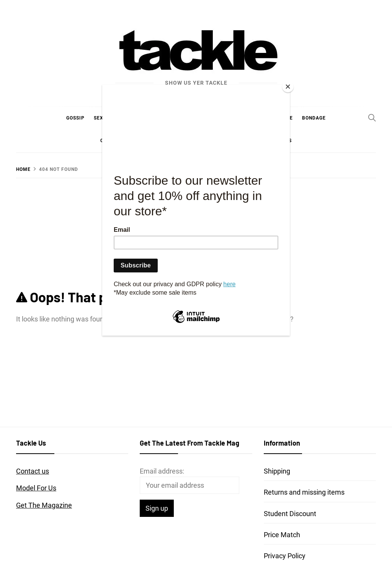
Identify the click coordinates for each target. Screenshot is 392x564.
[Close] (288, 87)
